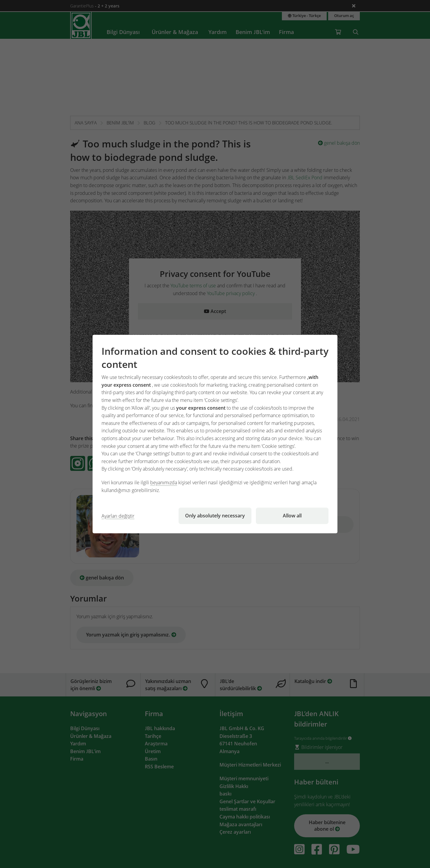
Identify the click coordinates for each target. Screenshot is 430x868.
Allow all (292, 516)
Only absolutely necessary (215, 516)
